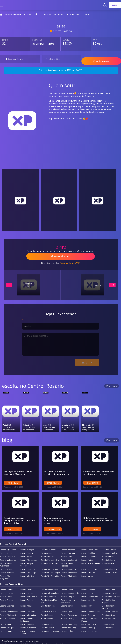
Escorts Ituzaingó (68, 612)
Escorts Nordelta (48, 600)
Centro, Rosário (62, 31)
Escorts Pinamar (7, 587)
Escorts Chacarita (68, 547)
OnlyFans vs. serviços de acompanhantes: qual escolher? (99, 513)
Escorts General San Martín (49, 595)
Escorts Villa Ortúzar (110, 567)
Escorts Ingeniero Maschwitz (68, 595)
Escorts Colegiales (109, 547)
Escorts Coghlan (88, 547)
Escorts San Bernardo (70, 587)
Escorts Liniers (108, 550)
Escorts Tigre (66, 606)
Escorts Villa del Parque (50, 567)
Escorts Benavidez (48, 590)
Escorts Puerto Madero (91, 557)
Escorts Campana (68, 590)
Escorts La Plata (7, 584)
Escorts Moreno (27, 618)
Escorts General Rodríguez (27, 614)
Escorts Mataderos (8, 554)
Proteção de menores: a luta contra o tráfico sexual (18, 467)
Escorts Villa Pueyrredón (5, 571)
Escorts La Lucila (88, 594)
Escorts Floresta (47, 550)
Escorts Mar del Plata (49, 584)
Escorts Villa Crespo (28, 567)
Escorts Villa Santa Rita (50, 570)
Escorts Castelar (108, 609)
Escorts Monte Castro (50, 554)
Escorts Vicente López (90, 606)
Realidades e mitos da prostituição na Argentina (57, 467)
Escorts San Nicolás (69, 563)
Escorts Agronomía (8, 544)
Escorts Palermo (108, 554)
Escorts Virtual (87, 570)
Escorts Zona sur (109, 618)
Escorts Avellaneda (28, 622)
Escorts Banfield (47, 622)
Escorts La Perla (108, 584)
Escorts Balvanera (48, 544)
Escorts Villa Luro (88, 567)
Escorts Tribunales (109, 563)
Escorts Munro (26, 600)
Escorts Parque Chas (49, 557)
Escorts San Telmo (89, 563)
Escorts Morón (47, 618)
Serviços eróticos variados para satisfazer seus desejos (99, 467)
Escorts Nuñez (87, 554)
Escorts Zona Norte (29, 590)
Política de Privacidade (33, 638)
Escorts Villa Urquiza (69, 570)
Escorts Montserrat (69, 554)
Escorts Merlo (6, 618)
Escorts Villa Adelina (110, 606)
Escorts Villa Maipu (28, 609)
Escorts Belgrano (109, 544)
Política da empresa (11, 638)
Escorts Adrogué (7, 622)
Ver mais (112, 382)
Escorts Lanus (6, 625)
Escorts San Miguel (49, 606)
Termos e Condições (56, 638)
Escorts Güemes (88, 584)
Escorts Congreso (7, 550)
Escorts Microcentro (29, 554)
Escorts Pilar (86, 600)
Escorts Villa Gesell (109, 587)
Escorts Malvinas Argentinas (109, 595)
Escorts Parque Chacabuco (27, 559)
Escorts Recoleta (109, 557)
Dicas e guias (13, 477)
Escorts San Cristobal (49, 563)
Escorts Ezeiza (108, 622)
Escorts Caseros (88, 609)
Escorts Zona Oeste (69, 609)
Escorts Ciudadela (7, 612)
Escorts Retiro (6, 563)
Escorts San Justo (88, 618)
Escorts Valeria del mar (50, 587)
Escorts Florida (26, 594)
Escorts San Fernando (9, 606)
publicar (115, 5)
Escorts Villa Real (27, 570)
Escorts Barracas (68, 544)
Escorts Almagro (27, 544)
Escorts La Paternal (89, 550)
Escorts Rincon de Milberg (109, 601)
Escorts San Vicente (89, 625)
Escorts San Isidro (28, 606)
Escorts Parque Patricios (67, 559)
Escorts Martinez (7, 600)
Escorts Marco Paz (109, 612)
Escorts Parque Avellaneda (6, 559)
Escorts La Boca (68, 550)
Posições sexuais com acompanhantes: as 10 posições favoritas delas (20, 514)
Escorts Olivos (67, 600)
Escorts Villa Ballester (9, 609)
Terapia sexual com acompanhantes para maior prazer (57, 514)
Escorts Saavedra (27, 563)
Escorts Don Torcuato (111, 590)
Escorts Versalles (7, 567)
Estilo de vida (53, 477)
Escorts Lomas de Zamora (28, 626)
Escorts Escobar (7, 594)
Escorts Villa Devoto (69, 567)
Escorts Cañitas (47, 547)
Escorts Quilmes (68, 625)
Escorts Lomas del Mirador (89, 614)
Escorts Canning (88, 622)
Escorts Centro (26, 584)
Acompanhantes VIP (70, 260)
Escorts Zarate (47, 609)
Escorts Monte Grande (50, 625)
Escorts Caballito (27, 547)
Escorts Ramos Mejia (70, 618)
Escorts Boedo (6, 547)
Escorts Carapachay (89, 590)
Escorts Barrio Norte (90, 544)
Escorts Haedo (47, 612)
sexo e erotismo (53, 523)
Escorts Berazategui (69, 622)
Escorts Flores (26, 550)
